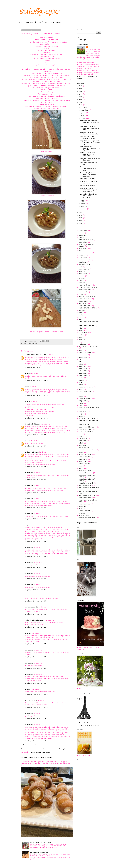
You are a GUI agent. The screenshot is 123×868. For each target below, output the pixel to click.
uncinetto (82, 506)
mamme (81, 350)
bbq (80, 251)
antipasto (82, 235)
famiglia (82, 315)
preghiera (82, 401)
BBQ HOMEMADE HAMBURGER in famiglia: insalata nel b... (90, 122)
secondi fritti (84, 457)
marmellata (83, 355)
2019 (81, 89)
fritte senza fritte (86, 326)
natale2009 (83, 369)
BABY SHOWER (83, 248)
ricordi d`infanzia (86, 432)
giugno (83, 118)
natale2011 (83, 373)
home (80, 337)
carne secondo (84, 269)
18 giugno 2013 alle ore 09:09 (37, 707)
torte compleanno (85, 498)
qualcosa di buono (32, 452)
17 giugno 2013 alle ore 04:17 (37, 418)
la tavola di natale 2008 (88, 346)
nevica (81, 378)
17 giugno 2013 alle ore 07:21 (37, 493)
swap (80, 466)
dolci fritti (83, 301)
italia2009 (83, 344)
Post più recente (27, 749)
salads (81, 443)
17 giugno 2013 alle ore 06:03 (37, 467)
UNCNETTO (82, 509)
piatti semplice (85, 392)
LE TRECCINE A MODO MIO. (39, 852)
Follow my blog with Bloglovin (89, 725)
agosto (83, 113)
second (81, 452)
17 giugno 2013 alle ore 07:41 (37, 601)
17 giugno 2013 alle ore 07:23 (37, 519)
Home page (47, 749)
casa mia (82, 271)
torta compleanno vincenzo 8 (90, 488)
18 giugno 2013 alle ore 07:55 (37, 694)
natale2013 (83, 376)
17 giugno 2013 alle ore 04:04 (37, 396)
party (81, 385)
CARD (80, 267)
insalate (82, 340)
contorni (82, 278)
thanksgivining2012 (86, 471)
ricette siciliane (85, 429)
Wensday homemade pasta (87, 518)
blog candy (83, 258)
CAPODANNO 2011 (84, 264)
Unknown (28, 374)
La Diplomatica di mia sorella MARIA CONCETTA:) (89, 196)
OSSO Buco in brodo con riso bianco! (89, 182)
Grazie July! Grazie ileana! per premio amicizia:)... (88, 175)
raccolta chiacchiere (87, 419)
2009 (81, 221)
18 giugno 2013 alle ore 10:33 (37, 719)
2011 (81, 215)
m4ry (27, 525)
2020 (81, 86)
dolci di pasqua (85, 299)
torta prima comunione (87, 495)
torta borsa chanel (86, 483)
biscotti (82, 255)
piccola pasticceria (86, 394)
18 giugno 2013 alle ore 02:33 (37, 644)
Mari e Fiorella (31, 700)
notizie (81, 380)
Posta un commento (30, 745)
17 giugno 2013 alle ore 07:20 (37, 480)
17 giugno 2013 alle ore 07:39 (37, 556)
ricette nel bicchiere (87, 427)
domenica (82, 310)
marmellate (83, 357)
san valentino (84, 448)
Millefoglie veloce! (88, 186)
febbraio (84, 206)
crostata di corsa (85, 285)
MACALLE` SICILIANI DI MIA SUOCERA (36, 758)
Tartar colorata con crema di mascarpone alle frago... (90, 169)
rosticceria (83, 441)
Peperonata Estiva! (87, 179)
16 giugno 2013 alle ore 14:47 (37, 368)
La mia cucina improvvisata (35, 355)
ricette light (84, 425)
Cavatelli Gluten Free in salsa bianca (90, 159)
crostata (82, 283)
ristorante (83, 439)
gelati (81, 330)
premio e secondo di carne (89, 408)
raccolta (82, 416)
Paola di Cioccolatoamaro (35, 620)
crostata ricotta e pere (88, 287)
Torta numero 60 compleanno (41, 842)
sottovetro (83, 459)
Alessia (28, 441)
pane (80, 383)
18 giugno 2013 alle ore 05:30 (37, 657)
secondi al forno (85, 455)
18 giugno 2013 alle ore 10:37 (37, 741)
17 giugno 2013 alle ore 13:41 (37, 627)
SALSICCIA (82, 445)
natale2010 (83, 371)
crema (81, 281)
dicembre (84, 107)
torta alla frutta (85, 473)
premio (81, 405)
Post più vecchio (66, 749)
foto (80, 320)
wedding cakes (84, 515)
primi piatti (83, 412)
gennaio (84, 209)
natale (81, 364)
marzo (83, 204)
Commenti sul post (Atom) (41, 752)
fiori (81, 317)
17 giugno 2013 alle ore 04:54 (37, 446)
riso (80, 434)
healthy (81, 335)
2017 (81, 94)
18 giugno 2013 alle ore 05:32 (37, 683)
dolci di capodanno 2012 (88, 297)
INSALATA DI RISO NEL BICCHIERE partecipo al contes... (90, 128)
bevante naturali (85, 253)
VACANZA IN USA (84, 511)
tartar (81, 468)
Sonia (27, 387)
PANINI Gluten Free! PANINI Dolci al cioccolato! (88, 154)
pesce (81, 389)
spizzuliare (83, 462)
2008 (81, 223)
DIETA (81, 294)
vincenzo (82, 513)
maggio (83, 201)
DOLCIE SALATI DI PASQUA (88, 308)
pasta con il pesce (86, 387)
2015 (81, 100)
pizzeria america (85, 399)
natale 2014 (83, 366)
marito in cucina (85, 353)
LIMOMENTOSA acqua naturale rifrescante (89, 133)
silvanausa (29, 473)
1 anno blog (83, 231)
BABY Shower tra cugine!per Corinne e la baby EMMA (90, 148)
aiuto (81, 233)
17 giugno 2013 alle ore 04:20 (37, 435)
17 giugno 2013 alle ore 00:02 (37, 381)
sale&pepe (39, 12)
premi (81, 403)
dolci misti (83, 304)
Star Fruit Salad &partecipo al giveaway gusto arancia (90, 190)
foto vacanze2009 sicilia (88, 322)
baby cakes (83, 242)
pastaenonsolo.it (31, 607)
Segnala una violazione (87, 523)
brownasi (28, 633)
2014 (81, 102)
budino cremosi (84, 260)
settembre (85, 110)
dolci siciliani (85, 306)
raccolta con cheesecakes (88, 421)
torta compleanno (85, 485)
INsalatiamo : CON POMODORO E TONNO (87, 137)
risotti (81, 436)
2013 (81, 105)
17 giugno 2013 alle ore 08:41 (37, 614)
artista (81, 238)
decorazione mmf (85, 290)
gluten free (33, 344)
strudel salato (84, 464)
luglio (83, 116)
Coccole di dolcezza (33, 424)
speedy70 (28, 689)
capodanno (82, 262)
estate (81, 313)
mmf (80, 362)
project (81, 414)
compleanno (83, 274)
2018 (81, 91)
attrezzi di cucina (86, 240)
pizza (81, 396)
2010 (81, 218)
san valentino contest (87, 450)
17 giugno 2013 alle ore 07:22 (37, 508)
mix (80, 360)
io (79, 342)
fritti (81, 328)
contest (81, 276)
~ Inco (27, 402)
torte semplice (84, 504)
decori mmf (83, 292)
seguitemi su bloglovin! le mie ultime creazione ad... (90, 143)
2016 (81, 97)
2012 (81, 212)
